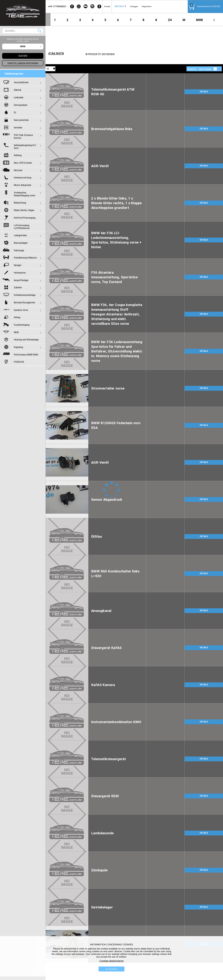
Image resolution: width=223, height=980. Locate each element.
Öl (15, 112)
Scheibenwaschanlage (25, 295)
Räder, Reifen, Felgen (24, 210)
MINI (200, 20)
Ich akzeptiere (112, 969)
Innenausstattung (23, 178)
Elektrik (18, 90)
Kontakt (107, 6)
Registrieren (147, 6)
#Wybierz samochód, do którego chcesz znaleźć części (23, 40)
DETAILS (204, 92)
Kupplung (18, 347)
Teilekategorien (14, 74)
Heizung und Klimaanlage (26, 340)
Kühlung (18, 155)
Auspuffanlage (21, 280)
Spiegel (17, 265)
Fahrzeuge (19, 250)
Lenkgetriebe (20, 235)
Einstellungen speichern (23, 63)
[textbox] (23, 47)
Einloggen (134, 6)
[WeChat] (86, 6)
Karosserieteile (21, 120)
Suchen (39, 31)
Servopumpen (21, 105)
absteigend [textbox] (205, 69)
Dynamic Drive (21, 310)
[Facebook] (72, 6)
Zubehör (18, 287)
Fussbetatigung (22, 325)
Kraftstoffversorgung (25, 218)
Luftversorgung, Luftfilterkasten (22, 227)
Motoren (18, 170)
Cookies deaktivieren (112, 961)
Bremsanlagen (21, 243)
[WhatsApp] (79, 6)
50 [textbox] (48, 69)
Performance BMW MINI (26, 355)
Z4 (170, 20)
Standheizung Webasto (25, 258)
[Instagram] (92, 6)
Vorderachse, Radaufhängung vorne (24, 194)
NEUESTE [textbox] (192, 69)
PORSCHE (19, 362)
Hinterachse (20, 273)
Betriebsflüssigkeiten (24, 302)
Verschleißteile (21, 82)
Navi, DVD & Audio (23, 163)
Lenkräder (19, 97)
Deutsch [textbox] (119, 6)
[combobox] (119, 6)
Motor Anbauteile (22, 185)
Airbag (17, 317)
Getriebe (18, 128)
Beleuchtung (20, 203)
